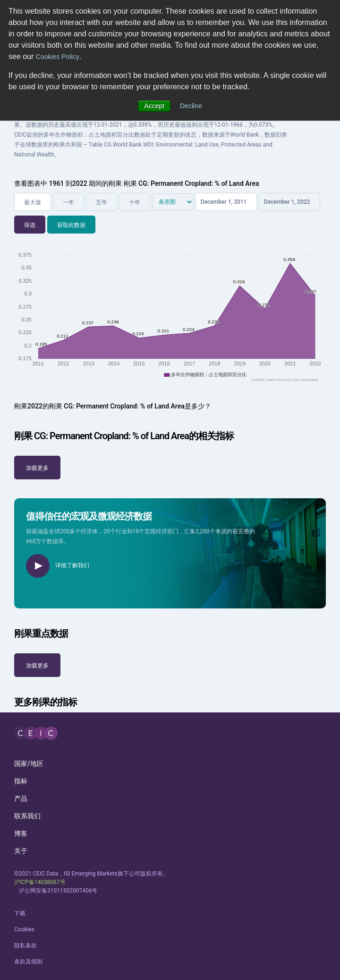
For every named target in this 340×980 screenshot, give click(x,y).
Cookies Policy (58, 57)
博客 (21, 833)
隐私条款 (25, 945)
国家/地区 (29, 763)
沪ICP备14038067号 (40, 882)
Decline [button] (191, 106)
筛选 (30, 225)
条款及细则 (28, 962)
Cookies (24, 929)
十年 (135, 202)
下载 (20, 913)
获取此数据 (71, 225)
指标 (21, 781)
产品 (21, 798)
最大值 (33, 202)
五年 (102, 202)
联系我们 (27, 816)
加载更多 (37, 468)
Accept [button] (154, 106)
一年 (68, 202)
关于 (21, 851)
